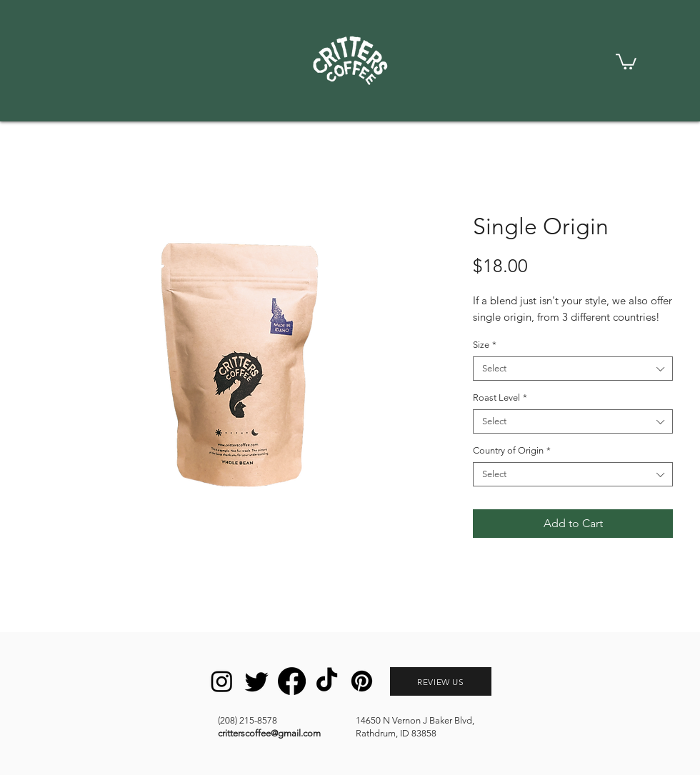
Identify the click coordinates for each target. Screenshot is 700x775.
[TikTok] (327, 681)
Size (485, 345)
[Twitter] (257, 681)
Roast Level (500, 397)
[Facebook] (292, 681)
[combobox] (573, 369)
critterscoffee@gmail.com (269, 733)
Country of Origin (512, 450)
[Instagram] (222, 681)
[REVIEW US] (441, 681)
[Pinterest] (362, 681)
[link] (626, 61)
